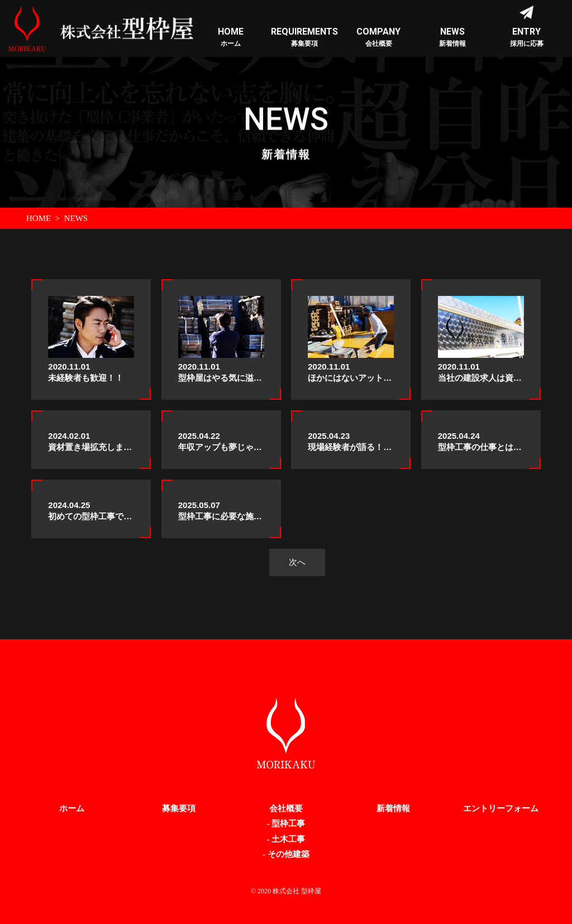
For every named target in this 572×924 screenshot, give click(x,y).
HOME (39, 218)
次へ (297, 562)
